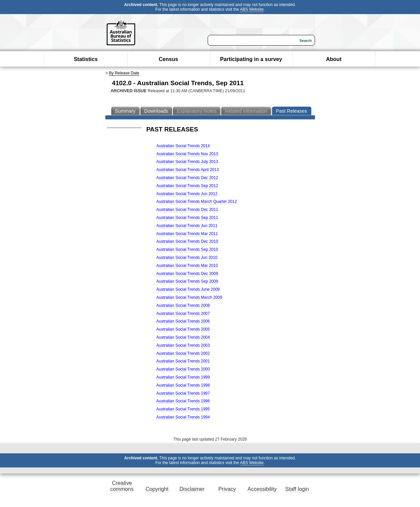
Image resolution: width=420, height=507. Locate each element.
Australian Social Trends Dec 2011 (187, 210)
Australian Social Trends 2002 (183, 353)
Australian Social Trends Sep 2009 (187, 281)
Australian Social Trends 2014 (183, 146)
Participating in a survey (251, 59)
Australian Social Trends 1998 (183, 385)
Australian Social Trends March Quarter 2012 (197, 202)
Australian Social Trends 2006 (183, 321)
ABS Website (252, 9)
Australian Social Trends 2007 (183, 314)
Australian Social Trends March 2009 (189, 297)
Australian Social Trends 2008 (183, 305)
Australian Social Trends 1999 (183, 377)
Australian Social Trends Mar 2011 (187, 234)
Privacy (227, 489)
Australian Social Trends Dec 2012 (187, 178)
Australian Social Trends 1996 (183, 401)
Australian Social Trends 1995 (183, 409)
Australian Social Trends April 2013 (188, 170)
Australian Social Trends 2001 (183, 361)
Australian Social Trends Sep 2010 (187, 249)
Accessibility (262, 489)
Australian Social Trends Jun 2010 (187, 258)
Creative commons (122, 486)
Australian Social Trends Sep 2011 (187, 218)
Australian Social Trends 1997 (183, 393)
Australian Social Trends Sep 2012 (187, 186)
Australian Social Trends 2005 (183, 329)
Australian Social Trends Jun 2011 (187, 226)
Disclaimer (192, 489)
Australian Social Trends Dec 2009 (187, 274)
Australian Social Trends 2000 (183, 369)
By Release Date (124, 73)
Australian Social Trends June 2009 (188, 289)
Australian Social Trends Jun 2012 (187, 194)
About (334, 59)
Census (168, 59)
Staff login (297, 489)
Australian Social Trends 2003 (183, 345)
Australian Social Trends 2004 (183, 337)
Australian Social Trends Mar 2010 (187, 266)
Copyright (157, 489)
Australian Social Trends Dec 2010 (187, 241)
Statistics (86, 59)
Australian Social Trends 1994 (183, 417)
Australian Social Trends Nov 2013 (187, 154)
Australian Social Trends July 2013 (187, 162)
